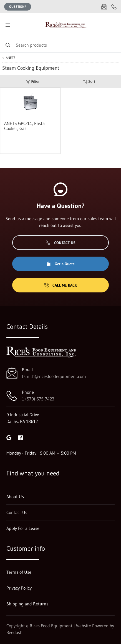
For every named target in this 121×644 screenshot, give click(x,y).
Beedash (14, 632)
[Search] (60, 45)
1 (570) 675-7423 (38, 399)
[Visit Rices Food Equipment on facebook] (21, 437)
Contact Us (61, 243)
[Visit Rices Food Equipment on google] (9, 437)
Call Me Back (60, 285)
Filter (33, 82)
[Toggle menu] (8, 25)
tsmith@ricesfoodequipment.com (54, 376)
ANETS (11, 58)
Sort (89, 82)
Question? (18, 7)
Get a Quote (60, 264)
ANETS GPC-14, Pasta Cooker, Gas (24, 126)
